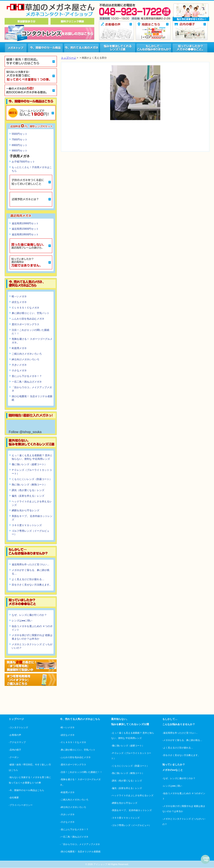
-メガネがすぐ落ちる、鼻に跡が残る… (182, 740)
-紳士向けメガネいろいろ (73, 807)
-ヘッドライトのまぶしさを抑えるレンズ (132, 795)
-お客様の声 (15, 735)
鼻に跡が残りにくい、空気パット (31, 313)
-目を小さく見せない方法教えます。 (181, 755)
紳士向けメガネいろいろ (25, 359)
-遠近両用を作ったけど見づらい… (180, 733)
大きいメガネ (19, 365)
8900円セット (20, 145)
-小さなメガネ (67, 822)
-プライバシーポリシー (21, 805)
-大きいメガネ (67, 814)
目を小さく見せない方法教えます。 (32, 585)
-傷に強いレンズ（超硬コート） (128, 746)
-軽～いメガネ (67, 727)
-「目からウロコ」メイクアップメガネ (80, 844)
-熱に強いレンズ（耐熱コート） (128, 773)
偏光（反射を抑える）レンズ (28, 496)
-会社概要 (14, 797)
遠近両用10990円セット (25, 223)
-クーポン (14, 757)
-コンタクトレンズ (18, 727)
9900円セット (20, 151)
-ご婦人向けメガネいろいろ (74, 800)
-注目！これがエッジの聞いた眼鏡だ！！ (81, 772)
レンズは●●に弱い (22, 621)
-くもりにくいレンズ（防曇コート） (130, 766)
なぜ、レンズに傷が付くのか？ (29, 615)
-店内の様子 (15, 750)
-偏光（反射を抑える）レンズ (127, 788)
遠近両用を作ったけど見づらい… (31, 564)
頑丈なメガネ (19, 302)
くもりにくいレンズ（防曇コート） (32, 479)
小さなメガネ (19, 370)
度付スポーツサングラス (25, 324)
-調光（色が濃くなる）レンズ (127, 781)
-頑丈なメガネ (67, 735)
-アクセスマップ (17, 742)
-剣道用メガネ (67, 792)
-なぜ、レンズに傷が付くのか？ (179, 778)
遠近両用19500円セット (25, 234)
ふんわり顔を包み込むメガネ (28, 319)
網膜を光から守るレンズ (25, 510)
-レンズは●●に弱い (172, 786)
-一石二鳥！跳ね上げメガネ (74, 837)
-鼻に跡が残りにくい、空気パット (78, 750)
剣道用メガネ (19, 348)
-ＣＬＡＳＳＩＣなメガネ (73, 742)
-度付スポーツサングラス (73, 765)
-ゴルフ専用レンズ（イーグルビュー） (131, 825)
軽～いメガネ (19, 296)
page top (206, 859)
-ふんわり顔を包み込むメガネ (75, 757)
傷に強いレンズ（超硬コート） (29, 464)
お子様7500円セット (23, 162)
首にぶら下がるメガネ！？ (27, 376)
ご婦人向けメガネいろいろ (27, 354)
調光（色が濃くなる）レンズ (28, 490)
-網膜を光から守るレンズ (124, 803)
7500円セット (20, 140)
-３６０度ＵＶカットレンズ (125, 818)
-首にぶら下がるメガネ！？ (74, 829)
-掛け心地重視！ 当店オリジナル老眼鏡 (80, 852)
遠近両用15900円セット (25, 229)
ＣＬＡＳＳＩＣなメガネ (25, 308)
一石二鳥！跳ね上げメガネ (27, 382)
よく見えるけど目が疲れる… (28, 579)
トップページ (69, 58)
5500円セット (20, 134)
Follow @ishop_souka (25, 432)
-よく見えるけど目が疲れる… (178, 748)
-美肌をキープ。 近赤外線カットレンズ (131, 810)
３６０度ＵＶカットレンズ (27, 525)
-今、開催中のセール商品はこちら (26, 790)
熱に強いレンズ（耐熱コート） (29, 485)
